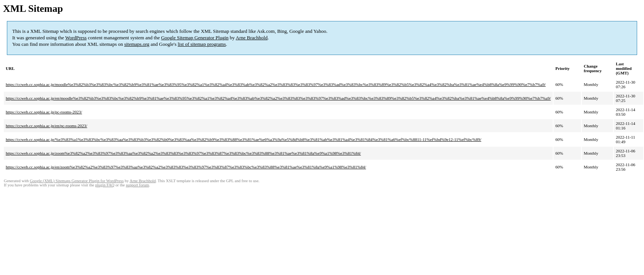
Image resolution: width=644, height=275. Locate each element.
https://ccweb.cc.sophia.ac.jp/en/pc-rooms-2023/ (46, 126)
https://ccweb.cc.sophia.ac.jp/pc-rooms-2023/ (44, 112)
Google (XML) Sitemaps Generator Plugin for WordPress (77, 181)
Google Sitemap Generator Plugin (195, 38)
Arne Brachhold (252, 38)
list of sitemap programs (202, 44)
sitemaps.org (137, 44)
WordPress (76, 38)
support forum (137, 185)
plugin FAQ (105, 185)
